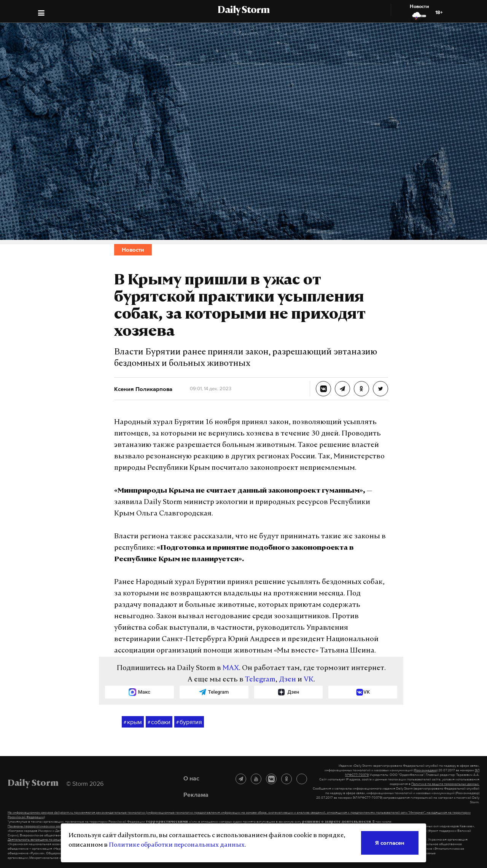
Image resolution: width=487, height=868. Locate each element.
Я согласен (390, 843)
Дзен (287, 680)
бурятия (189, 722)
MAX (231, 668)
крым (133, 722)
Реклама (196, 795)
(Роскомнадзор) (426, 770)
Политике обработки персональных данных (177, 845)
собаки (159, 722)
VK (309, 680)
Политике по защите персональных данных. (445, 784)
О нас (191, 778)
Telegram (260, 680)
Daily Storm (243, 11)
